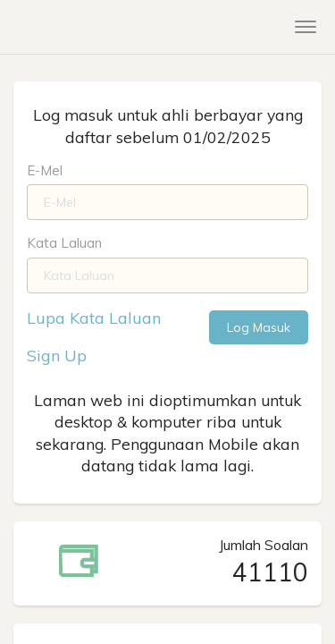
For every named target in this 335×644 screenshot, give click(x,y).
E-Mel (45, 170)
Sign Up (57, 356)
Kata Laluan (64, 243)
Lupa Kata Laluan (94, 318)
